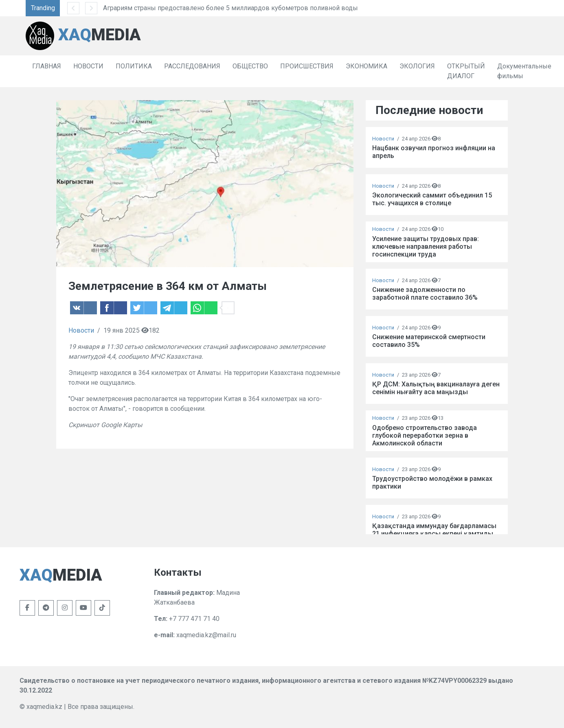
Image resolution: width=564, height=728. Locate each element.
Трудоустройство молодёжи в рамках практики (432, 482)
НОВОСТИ (88, 66)
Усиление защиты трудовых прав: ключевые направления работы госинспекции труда (426, 247)
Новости (81, 330)
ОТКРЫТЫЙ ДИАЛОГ (466, 71)
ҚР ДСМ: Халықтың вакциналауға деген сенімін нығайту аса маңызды (436, 388)
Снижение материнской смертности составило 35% (429, 341)
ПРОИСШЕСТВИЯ (307, 66)
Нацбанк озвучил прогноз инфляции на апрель (434, 152)
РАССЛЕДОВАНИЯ (192, 66)
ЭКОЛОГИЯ (417, 66)
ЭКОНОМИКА (366, 66)
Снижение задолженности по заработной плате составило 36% (425, 294)
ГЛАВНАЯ (47, 66)
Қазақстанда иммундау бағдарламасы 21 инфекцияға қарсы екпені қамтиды (434, 530)
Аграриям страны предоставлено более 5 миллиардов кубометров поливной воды (230, 8)
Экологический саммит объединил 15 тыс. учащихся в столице (432, 199)
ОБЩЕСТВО (250, 66)
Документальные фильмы (524, 71)
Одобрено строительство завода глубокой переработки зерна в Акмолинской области (425, 435)
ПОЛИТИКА (134, 66)
